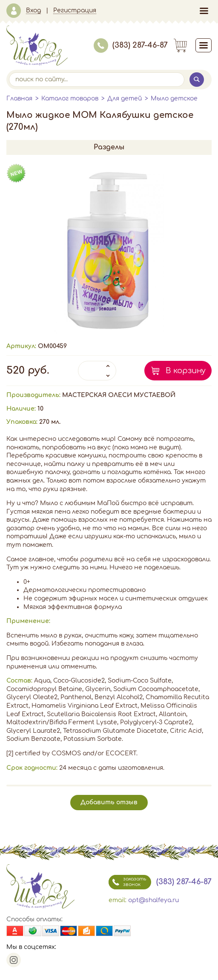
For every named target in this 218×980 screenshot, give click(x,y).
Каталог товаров (70, 99)
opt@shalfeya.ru (153, 900)
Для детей (125, 99)
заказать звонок (127, 882)
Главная (19, 99)
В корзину (186, 371)
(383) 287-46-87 (131, 45)
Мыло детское (174, 99)
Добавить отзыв (109, 802)
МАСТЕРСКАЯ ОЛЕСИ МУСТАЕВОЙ (119, 395)
